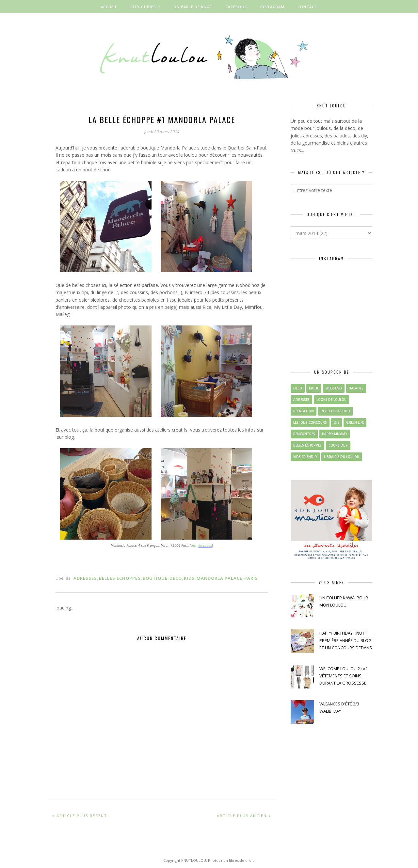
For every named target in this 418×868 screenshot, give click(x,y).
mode (314, 388)
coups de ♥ (338, 445)
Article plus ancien (242, 816)
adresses (85, 578)
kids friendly (305, 457)
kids (189, 578)
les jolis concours (310, 422)
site (193, 545)
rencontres (304, 434)
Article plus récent (82, 816)
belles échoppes (120, 578)
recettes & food (335, 411)
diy (337, 422)
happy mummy (335, 434)
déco (176, 578)
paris (251, 578)
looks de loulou (331, 400)
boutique (155, 578)
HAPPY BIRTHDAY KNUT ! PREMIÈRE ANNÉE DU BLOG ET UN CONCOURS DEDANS (346, 640)
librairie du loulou (342, 457)
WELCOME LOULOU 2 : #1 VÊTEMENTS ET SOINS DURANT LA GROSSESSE (344, 676)
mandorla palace (219, 578)
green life (355, 422)
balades (356, 388)
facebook (205, 545)
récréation (304, 411)
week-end (334, 388)
